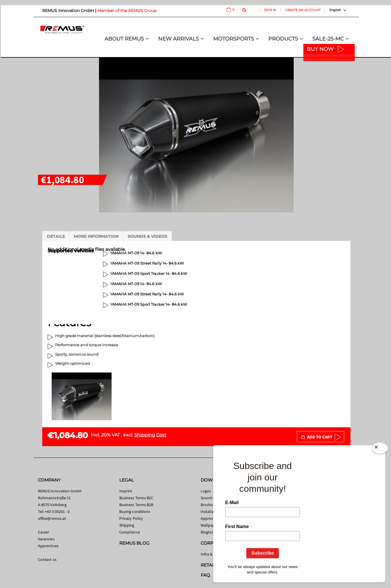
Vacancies (46, 539)
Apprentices (48, 546)
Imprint (126, 491)
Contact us (47, 559)
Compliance (130, 532)
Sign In (270, 10)
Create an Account (303, 10)
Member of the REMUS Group (127, 11)
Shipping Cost (150, 435)
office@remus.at (52, 518)
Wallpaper (209, 525)
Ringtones (209, 532)
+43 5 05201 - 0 (57, 512)
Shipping (127, 525)
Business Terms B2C (136, 498)
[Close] (380, 449)
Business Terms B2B (136, 505)
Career (44, 532)
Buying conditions (135, 512)
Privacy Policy (131, 518)
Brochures (209, 505)
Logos (206, 491)
